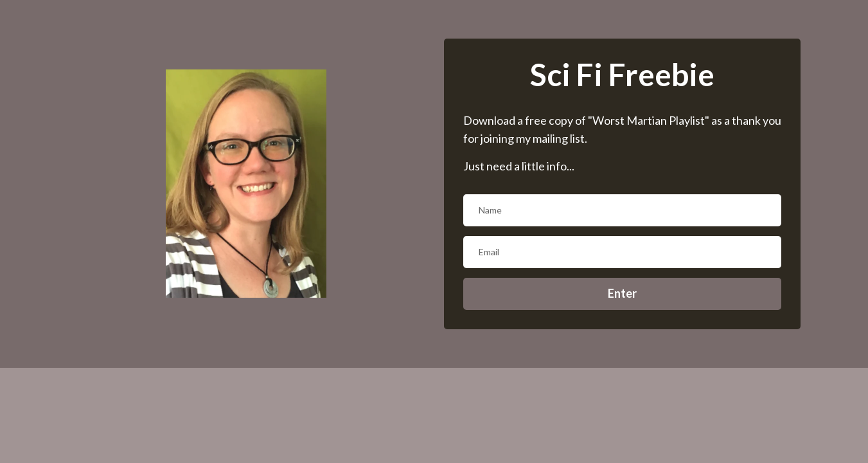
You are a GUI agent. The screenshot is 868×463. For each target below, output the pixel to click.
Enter (622, 293)
